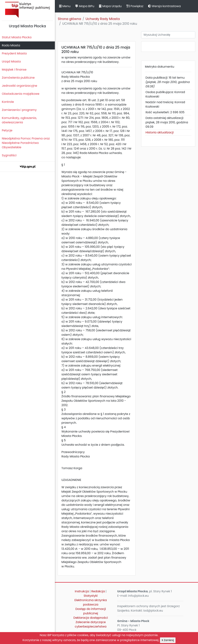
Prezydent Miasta (14, 53)
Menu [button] (65, 6)
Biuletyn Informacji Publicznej (27, 10)
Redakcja (98, 591)
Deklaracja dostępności (91, 618)
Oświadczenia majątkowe (21, 94)
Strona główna (69, 19)
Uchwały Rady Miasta (103, 19)
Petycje (7, 130)
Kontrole (8, 102)
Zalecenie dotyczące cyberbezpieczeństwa (91, 624)
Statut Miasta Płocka (17, 37)
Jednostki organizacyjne (19, 86)
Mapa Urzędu (110, 6)
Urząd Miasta (11, 61)
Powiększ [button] (135, 6)
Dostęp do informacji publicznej (91, 611)
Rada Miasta (11, 45)
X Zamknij (168, 640)
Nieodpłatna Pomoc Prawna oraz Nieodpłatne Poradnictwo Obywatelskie (26, 143)
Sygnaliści (9, 155)
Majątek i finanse (14, 70)
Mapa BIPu (85, 6)
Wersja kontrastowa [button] (164, 6)
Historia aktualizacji (160, 132)
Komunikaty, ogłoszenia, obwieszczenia (19, 120)
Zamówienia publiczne (18, 78)
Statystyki (91, 596)
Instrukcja (82, 591)
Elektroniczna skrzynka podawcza (91, 602)
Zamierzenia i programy (19, 110)
